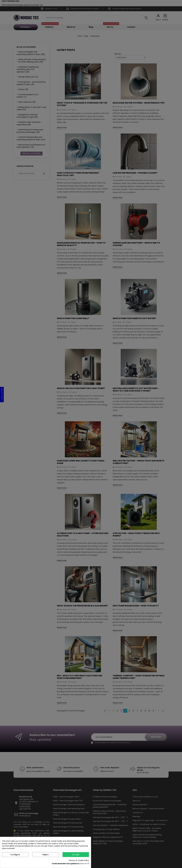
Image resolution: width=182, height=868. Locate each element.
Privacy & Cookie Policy (79, 860)
